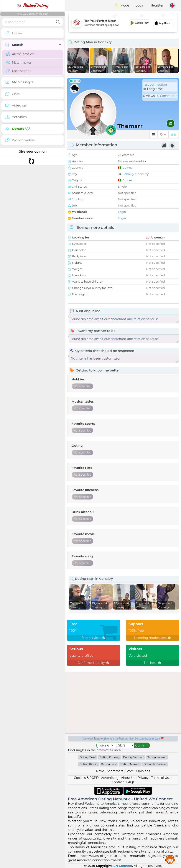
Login (140, 5)
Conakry (128, 174)
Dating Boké (88, 757)
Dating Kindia (88, 764)
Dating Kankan (157, 757)
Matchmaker (19, 63)
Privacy (143, 778)
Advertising (110, 778)
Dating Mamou (130, 764)
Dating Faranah (133, 757)
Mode (122, 5)
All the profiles (20, 54)
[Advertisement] (123, 23)
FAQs (130, 782)
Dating (33, 5)
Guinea (127, 168)
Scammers (115, 771)
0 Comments (167, 96)
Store (130, 771)
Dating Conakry (110, 757)
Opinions (143, 771)
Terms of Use (161, 778)
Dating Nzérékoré (155, 764)
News (100, 771)
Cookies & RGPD (86, 778)
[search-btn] (58, 22)
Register (157, 5)
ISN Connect (123, 866)
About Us (128, 778)
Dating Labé (109, 764)
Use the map (19, 71)
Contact (118, 782)
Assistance (170, 859)
